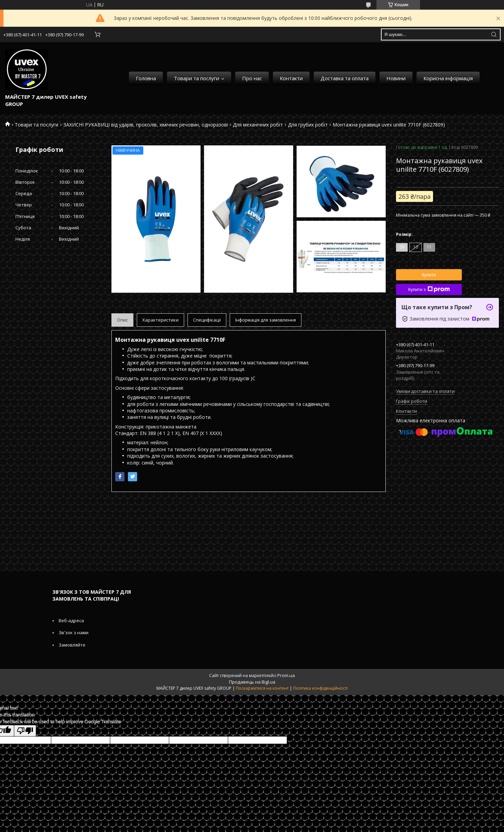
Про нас (252, 78)
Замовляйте (72, 645)
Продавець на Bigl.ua (252, 682)
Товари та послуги (196, 78)
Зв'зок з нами (74, 632)
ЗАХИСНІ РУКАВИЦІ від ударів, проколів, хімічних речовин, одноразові (146, 125)
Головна (146, 78)
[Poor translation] (25, 731)
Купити (429, 275)
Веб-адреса (71, 620)
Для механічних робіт (258, 125)
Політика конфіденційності (320, 688)
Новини (396, 78)
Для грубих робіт (308, 125)
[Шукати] (494, 34)
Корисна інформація (448, 78)
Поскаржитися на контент (262, 688)
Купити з (429, 289)
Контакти (291, 78)
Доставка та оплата (345, 78)
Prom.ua (286, 675)
